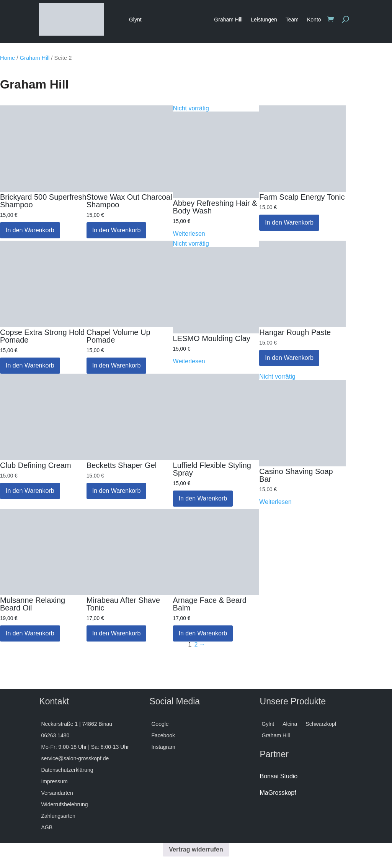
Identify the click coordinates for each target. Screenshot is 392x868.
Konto (314, 20)
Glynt (135, 20)
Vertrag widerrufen (196, 849)
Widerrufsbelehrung (64, 805)
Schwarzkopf (321, 724)
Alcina (290, 724)
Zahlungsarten (58, 816)
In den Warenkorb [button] (30, 230)
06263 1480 (55, 736)
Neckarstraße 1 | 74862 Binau (77, 724)
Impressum (54, 782)
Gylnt (268, 724)
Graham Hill (228, 20)
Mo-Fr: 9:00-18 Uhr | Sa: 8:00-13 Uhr (85, 747)
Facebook (163, 736)
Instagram (163, 747)
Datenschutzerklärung (67, 770)
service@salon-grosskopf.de (75, 759)
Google (160, 724)
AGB (47, 828)
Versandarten (57, 793)
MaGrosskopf (278, 793)
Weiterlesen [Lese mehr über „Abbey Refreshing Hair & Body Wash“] (189, 234)
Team (292, 20)
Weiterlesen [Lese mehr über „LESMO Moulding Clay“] (189, 361)
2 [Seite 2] (196, 645)
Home (7, 58)
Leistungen (264, 20)
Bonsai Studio (279, 776)
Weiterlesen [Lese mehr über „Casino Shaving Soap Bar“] (275, 502)
